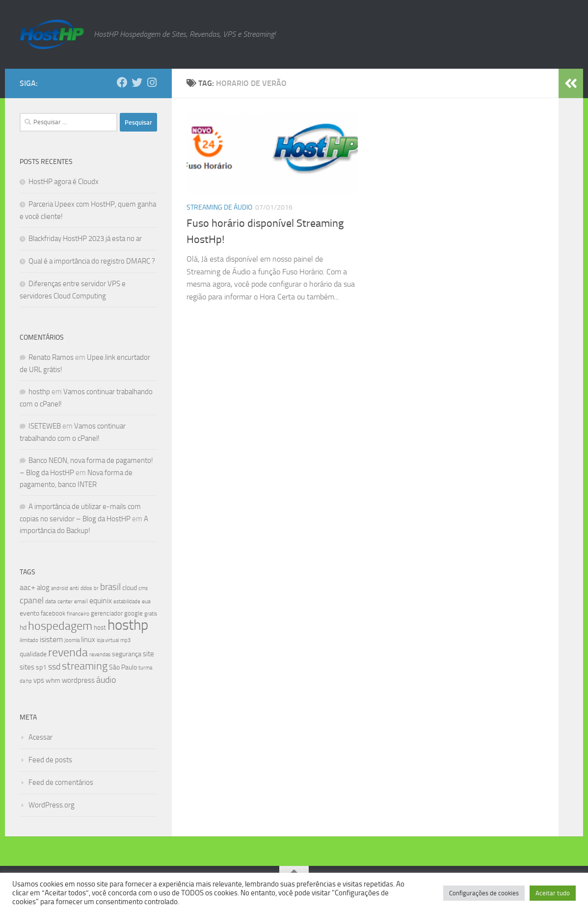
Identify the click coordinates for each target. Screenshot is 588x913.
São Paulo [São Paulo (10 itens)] (123, 667)
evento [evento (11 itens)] (29, 613)
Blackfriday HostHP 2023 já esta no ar (85, 239)
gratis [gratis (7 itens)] (151, 614)
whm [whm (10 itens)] (53, 681)
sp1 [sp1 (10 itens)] (41, 667)
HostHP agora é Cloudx (64, 182)
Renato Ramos (51, 357)
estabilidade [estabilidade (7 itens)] (127, 601)
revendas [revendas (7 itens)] (100, 654)
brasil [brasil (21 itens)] (110, 587)
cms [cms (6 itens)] (143, 588)
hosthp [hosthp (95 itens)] (128, 625)
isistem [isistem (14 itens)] (51, 639)
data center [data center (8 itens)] (59, 601)
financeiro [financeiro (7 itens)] (78, 614)
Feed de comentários (61, 782)
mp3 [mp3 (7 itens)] (125, 640)
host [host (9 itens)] (100, 628)
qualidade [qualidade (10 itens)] (33, 654)
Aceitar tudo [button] (553, 893)
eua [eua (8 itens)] (146, 601)
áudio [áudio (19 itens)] (106, 680)
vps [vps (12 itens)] (39, 680)
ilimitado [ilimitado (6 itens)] (29, 640)
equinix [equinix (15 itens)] (101, 601)
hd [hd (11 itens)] (23, 628)
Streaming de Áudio (219, 207)
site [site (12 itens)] (148, 654)
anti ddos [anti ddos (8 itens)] (81, 588)
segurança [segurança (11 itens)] (127, 654)
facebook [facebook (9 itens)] (53, 613)
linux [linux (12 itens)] (88, 640)
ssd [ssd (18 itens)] (54, 667)
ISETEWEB (45, 426)
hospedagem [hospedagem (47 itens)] (60, 626)
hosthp (39, 392)
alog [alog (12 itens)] (43, 588)
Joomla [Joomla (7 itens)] (72, 640)
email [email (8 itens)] (81, 601)
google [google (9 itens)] (134, 613)
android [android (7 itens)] (60, 588)
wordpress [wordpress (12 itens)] (78, 680)
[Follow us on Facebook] (122, 82)
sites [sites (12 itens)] (27, 667)
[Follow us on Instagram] (152, 82)
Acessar (40, 737)
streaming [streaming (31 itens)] (85, 666)
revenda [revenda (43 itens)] (68, 652)
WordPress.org (52, 805)
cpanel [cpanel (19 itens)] (32, 600)
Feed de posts (50, 760)
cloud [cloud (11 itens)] (130, 588)
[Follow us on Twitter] (137, 82)
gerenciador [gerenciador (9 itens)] (107, 613)
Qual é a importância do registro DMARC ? (92, 261)
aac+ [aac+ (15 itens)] (27, 587)
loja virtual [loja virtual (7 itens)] (108, 640)
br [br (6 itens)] (96, 588)
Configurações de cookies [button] (484, 893)
